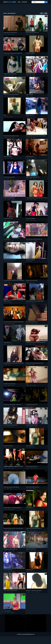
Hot (42, 13)
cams (30, 344)
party (28, 137)
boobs (9, 55)
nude (31, 137)
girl (8, 158)
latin (12, 592)
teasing (13, 199)
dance (13, 34)
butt (11, 489)
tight (8, 489)
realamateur (37, 592)
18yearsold (32, 427)
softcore (9, 199)
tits (5, 117)
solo (5, 199)
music (12, 241)
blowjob (33, 323)
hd (33, 282)
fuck (30, 365)
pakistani (13, 96)
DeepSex (10, 2)
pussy (28, 571)
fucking (34, 489)
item (13, 530)
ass (30, 34)
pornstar (9, 323)
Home (19, 2)
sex (5, 179)
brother (9, 34)
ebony (36, 323)
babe (5, 323)
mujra (35, 199)
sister (5, 34)
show (28, 179)
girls (31, 75)
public (6, 468)
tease (34, 344)
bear (35, 117)
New (46, 13)
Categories (24, 2)
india (13, 385)
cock (31, 571)
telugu (9, 385)
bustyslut (36, 241)
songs (9, 530)
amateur (8, 261)
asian (28, 282)
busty (28, 530)
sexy (27, 34)
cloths (6, 385)
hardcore (6, 137)
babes (13, 323)
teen (28, 75)
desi (13, 75)
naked (9, 468)
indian (32, 55)
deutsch (28, 323)
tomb (35, 551)
